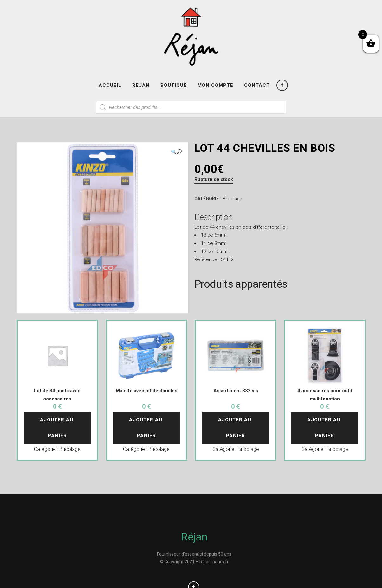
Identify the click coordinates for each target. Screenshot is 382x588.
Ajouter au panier (57, 428)
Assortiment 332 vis (236, 391)
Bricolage (232, 199)
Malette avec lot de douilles (146, 391)
